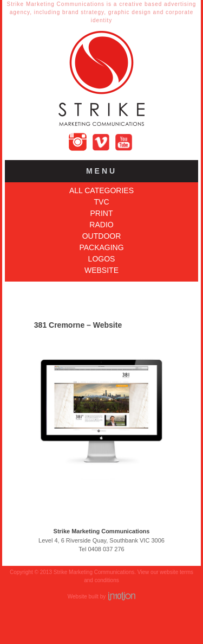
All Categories (101, 190)
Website (101, 270)
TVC (102, 202)
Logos (102, 259)
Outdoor (102, 236)
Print (102, 213)
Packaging (101, 247)
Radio (101, 225)
